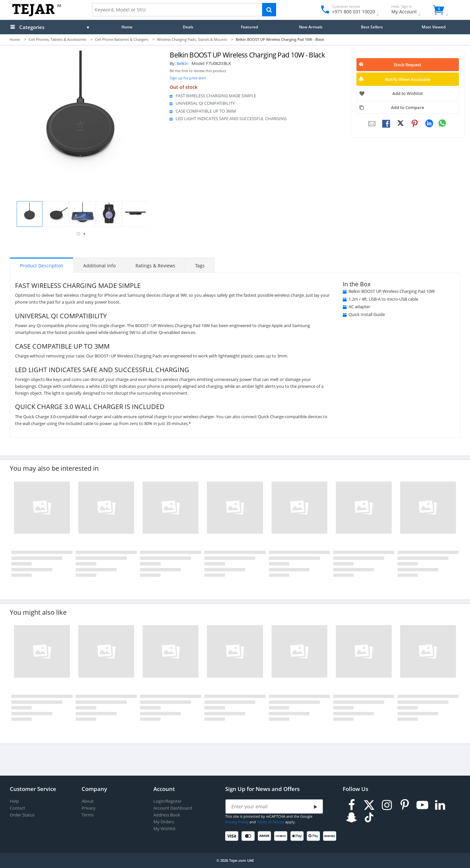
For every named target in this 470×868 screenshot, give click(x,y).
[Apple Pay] (298, 836)
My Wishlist (164, 829)
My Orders (164, 822)
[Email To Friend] (372, 124)
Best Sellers (372, 27)
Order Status (22, 815)
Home (127, 27)
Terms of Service (271, 822)
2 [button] (84, 234)
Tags (200, 266)
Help (14, 801)
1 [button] (78, 234)
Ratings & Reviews (155, 266)
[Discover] (282, 836)
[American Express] (266, 836)
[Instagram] (387, 805)
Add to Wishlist (407, 93)
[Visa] (233, 836)
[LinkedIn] (440, 805)
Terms (88, 815)
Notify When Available (407, 79)
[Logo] (33, 15)
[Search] (269, 10)
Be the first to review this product (198, 71)
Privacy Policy (237, 822)
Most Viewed (434, 27)
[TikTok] (369, 818)
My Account (410, 10)
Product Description (42, 266)
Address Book (167, 815)
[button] (30, 214)
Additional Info (99, 266)
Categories (32, 27)
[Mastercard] (249, 836)
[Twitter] (369, 805)
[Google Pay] (314, 836)
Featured (249, 27)
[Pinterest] (405, 805)
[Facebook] (352, 805)
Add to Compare (407, 107)
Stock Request (407, 65)
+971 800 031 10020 (351, 12)
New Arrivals (311, 27)
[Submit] (316, 807)
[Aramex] (331, 836)
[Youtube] (422, 805)
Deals (188, 27)
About (88, 801)
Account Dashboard (173, 808)
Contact (17, 808)
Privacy (89, 808)
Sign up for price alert (188, 78)
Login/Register (167, 801)
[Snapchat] (352, 818)
